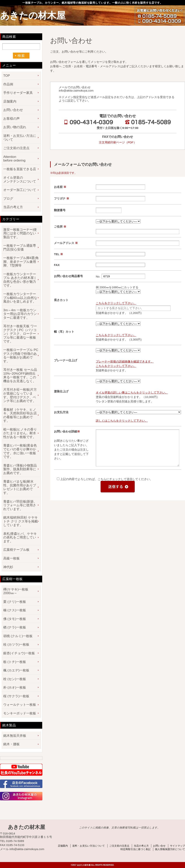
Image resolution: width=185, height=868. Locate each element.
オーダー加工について (20, 190)
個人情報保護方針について (170, 849)
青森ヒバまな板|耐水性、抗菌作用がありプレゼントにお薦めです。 (20, 487)
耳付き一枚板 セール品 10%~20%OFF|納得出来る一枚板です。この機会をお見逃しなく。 (20, 375)
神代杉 (8, 567)
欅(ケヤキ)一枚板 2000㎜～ (17, 591)
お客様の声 (11, 119)
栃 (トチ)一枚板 (15, 662)
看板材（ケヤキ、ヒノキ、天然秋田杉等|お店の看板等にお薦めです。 (20, 415)
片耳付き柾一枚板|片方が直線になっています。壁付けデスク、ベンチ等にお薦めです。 (20, 395)
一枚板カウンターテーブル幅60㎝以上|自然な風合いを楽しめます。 (20, 298)
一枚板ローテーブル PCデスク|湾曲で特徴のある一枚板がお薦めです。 (21, 356)
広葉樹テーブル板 (16, 550)
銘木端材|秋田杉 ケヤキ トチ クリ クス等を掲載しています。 (21, 521)
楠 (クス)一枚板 (15, 610)
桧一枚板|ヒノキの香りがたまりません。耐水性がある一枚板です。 (20, 433)
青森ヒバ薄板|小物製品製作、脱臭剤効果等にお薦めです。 (20, 469)
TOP (7, 76)
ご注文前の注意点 (16, 148)
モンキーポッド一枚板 (20, 713)
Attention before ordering (14, 159)
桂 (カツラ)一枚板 (16, 645)
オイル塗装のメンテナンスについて (20, 180)
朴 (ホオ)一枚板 (15, 688)
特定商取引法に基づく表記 (135, 849)
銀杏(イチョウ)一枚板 (19, 653)
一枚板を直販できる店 (20, 169)
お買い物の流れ (15, 127)
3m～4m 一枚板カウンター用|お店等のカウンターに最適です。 (20, 314)
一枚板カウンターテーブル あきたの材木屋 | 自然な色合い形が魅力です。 (20, 280)
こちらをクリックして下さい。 (116, 303)
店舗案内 (10, 101)
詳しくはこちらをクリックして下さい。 (122, 421)
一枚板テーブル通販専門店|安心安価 (20, 248)
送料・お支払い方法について (20, 138)
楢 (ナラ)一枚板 (15, 627)
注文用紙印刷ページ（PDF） (118, 142)
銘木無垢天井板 (15, 736)
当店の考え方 (13, 207)
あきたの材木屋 (33, 16)
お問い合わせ (13, 110)
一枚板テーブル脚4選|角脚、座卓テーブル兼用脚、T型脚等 (21, 262)
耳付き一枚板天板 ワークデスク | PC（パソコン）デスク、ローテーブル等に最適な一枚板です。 (20, 334)
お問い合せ (159, 846)
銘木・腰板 (11, 744)
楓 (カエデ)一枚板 (16, 670)
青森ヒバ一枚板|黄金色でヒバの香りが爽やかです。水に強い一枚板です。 (20, 451)
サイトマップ (177, 846)
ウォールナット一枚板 (20, 705)
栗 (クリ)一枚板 (15, 602)
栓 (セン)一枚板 (15, 679)
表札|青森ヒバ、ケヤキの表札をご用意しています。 (20, 537)
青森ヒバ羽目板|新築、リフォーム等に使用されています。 (20, 505)
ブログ (8, 199)
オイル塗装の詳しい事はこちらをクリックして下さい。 (132, 392)
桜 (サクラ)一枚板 (16, 696)
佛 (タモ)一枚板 (15, 619)
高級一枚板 (11, 558)
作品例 (8, 84)
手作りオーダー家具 (18, 93)
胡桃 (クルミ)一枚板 (18, 636)
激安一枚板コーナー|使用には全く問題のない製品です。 (20, 233)
